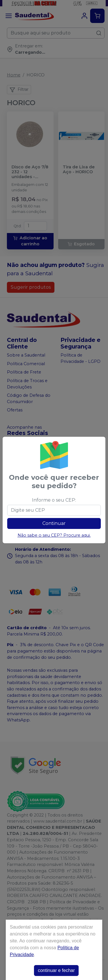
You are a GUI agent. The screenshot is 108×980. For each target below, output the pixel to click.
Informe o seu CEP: (54, 500)
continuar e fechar (56, 970)
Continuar (54, 523)
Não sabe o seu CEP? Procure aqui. (54, 535)
